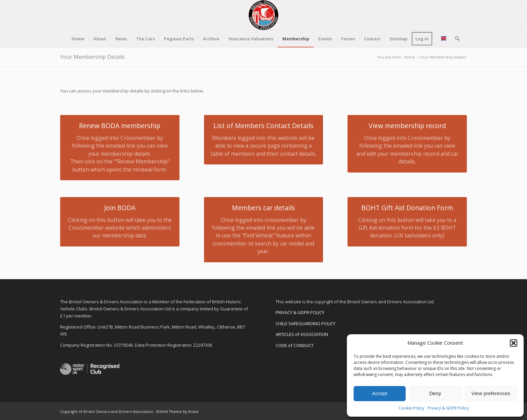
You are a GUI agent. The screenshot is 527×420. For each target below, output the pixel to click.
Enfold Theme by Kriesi (177, 411)
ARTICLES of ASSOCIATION (302, 334)
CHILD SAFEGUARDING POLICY (306, 323)
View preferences (491, 393)
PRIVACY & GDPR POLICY (300, 312)
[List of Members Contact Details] (264, 140)
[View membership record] (407, 144)
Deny (435, 393)
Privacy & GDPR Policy (448, 408)
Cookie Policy (411, 408)
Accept (380, 393)
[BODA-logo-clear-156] (263, 15)
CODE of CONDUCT (295, 345)
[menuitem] (78, 39)
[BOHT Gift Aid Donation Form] (407, 222)
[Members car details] (264, 230)
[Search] (455, 39)
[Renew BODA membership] (120, 148)
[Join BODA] (120, 222)
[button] (514, 343)
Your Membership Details (92, 57)
